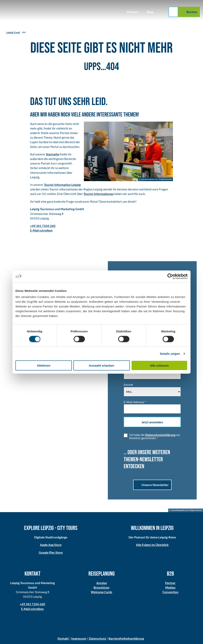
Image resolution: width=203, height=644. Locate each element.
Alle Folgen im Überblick (152, 545)
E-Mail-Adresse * (135, 402)
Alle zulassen (159, 366)
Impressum (79, 638)
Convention (170, 592)
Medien (171, 587)
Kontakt (63, 638)
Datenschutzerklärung (160, 435)
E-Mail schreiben (32, 609)
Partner (171, 583)
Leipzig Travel (13, 32)
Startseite (53, 154)
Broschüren (101, 587)
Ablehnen (44, 366)
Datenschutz (97, 638)
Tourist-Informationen (99, 194)
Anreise (101, 583)
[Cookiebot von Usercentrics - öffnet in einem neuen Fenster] (170, 276)
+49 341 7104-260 (32, 604)
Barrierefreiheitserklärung (126, 638)
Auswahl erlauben (101, 366)
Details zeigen (170, 353)
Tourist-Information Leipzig (62, 185)
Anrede (128, 385)
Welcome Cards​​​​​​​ (101, 592)
